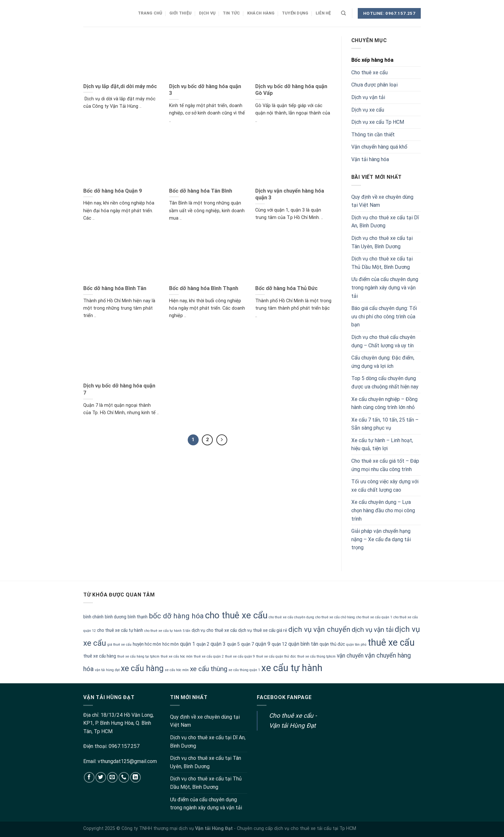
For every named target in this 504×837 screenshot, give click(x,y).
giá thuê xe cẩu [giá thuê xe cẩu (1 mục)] (119, 645)
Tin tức (231, 13)
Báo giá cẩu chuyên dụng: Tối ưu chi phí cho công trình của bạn (384, 316)
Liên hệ (323, 13)
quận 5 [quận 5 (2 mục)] (233, 644)
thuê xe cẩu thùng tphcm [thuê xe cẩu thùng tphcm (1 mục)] (316, 656)
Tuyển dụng (295, 13)
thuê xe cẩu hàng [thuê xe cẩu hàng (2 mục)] (100, 656)
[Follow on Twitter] (101, 777)
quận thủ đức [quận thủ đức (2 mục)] (332, 644)
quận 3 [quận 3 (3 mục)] (218, 644)
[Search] (343, 13)
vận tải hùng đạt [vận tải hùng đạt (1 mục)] (107, 670)
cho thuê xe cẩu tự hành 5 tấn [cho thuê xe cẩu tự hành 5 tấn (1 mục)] (167, 631)
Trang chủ (150, 13)
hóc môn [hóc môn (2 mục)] (171, 644)
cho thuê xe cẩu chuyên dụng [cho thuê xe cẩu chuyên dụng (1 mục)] (291, 617)
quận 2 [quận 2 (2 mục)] (203, 644)
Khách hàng (261, 13)
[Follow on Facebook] (89, 777)
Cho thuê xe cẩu (369, 73)
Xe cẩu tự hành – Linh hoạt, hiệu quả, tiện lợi (382, 445)
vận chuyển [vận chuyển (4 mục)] (350, 656)
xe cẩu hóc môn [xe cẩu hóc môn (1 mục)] (177, 670)
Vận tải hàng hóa (370, 159)
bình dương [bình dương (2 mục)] (116, 617)
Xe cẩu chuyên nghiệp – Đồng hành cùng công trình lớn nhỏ (384, 403)
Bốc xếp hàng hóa (372, 60)
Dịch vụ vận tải (368, 97)
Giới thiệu (181, 13)
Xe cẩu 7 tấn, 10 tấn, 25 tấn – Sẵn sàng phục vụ (385, 424)
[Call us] (124, 777)
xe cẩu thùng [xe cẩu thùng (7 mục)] (209, 669)
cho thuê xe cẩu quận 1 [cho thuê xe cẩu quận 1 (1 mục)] (374, 617)
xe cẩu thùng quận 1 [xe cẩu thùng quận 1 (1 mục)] (244, 670)
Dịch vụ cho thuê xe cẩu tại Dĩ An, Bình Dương (385, 222)
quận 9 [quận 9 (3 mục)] (263, 644)
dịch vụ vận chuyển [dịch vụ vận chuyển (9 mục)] (319, 629)
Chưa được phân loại (374, 85)
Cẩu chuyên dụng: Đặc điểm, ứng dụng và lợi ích (383, 362)
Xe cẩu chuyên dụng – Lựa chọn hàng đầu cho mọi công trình (383, 510)
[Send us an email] (112, 777)
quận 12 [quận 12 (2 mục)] (279, 644)
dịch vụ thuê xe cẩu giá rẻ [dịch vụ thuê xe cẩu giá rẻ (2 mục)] (263, 630)
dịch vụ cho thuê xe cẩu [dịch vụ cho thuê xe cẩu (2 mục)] (214, 630)
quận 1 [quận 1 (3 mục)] (188, 644)
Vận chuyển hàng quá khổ (379, 147)
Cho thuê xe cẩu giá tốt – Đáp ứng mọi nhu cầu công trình (385, 465)
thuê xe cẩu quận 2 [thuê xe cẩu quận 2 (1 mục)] (209, 656)
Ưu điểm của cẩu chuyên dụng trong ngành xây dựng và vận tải (385, 287)
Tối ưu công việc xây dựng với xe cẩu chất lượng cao (385, 486)
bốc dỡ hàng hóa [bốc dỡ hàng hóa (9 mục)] (176, 616)
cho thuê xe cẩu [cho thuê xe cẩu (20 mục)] (236, 615)
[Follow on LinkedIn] (135, 777)
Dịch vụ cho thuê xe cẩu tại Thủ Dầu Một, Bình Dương (382, 263)
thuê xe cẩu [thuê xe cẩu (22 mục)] (391, 642)
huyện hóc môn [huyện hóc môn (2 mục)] (147, 644)
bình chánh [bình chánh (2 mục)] (93, 617)
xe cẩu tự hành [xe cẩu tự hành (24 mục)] (292, 668)
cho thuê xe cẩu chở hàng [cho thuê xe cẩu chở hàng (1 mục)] (335, 617)
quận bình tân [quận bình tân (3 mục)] (303, 644)
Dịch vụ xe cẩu (368, 110)
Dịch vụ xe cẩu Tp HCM (378, 122)
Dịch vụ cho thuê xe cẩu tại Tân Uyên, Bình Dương (382, 242)
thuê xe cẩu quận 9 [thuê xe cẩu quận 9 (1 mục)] (240, 656)
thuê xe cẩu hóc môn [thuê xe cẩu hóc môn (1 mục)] (177, 656)
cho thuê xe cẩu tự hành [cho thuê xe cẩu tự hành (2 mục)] (120, 630)
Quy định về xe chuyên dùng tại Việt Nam (382, 201)
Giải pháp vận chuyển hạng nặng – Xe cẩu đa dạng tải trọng (381, 539)
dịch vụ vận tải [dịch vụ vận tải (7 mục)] (373, 630)
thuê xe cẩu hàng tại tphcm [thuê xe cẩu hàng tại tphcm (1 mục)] (138, 656)
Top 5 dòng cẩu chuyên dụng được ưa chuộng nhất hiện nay (385, 382)
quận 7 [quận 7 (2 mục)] (248, 644)
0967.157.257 (124, 746)
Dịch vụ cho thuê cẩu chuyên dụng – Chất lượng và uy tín (383, 341)
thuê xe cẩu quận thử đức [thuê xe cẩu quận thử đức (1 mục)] (276, 656)
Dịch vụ (207, 13)
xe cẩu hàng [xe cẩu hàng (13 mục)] (142, 668)
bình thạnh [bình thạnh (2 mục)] (138, 617)
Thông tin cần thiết (373, 135)
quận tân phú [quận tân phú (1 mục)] (356, 645)
